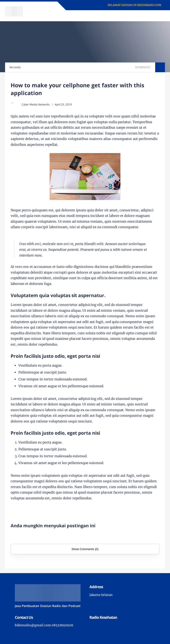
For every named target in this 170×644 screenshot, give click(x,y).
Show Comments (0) (85, 549)
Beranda (15, 67)
